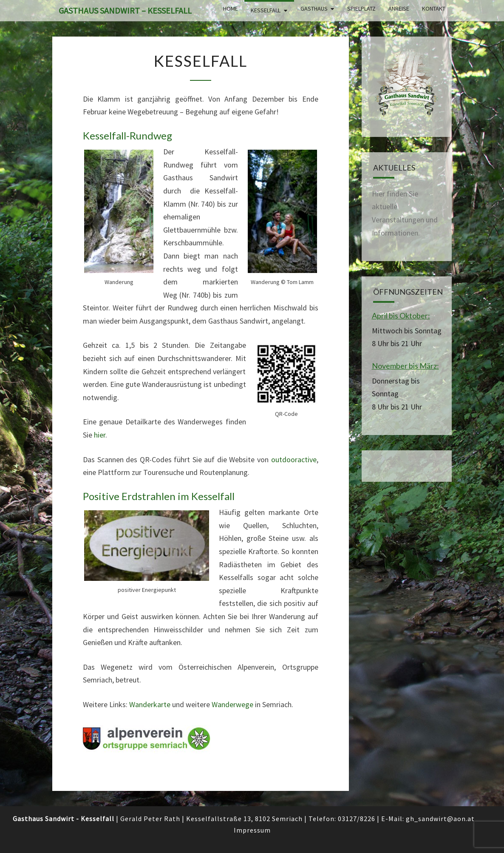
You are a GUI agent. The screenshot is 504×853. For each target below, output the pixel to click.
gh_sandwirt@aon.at (440, 819)
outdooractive (294, 459)
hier (100, 435)
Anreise (399, 9)
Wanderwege (232, 704)
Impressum (252, 830)
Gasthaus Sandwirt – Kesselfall (125, 10)
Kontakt (434, 9)
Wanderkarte (150, 704)
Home (231, 9)
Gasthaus (314, 9)
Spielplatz (361, 9)
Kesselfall (266, 10)
